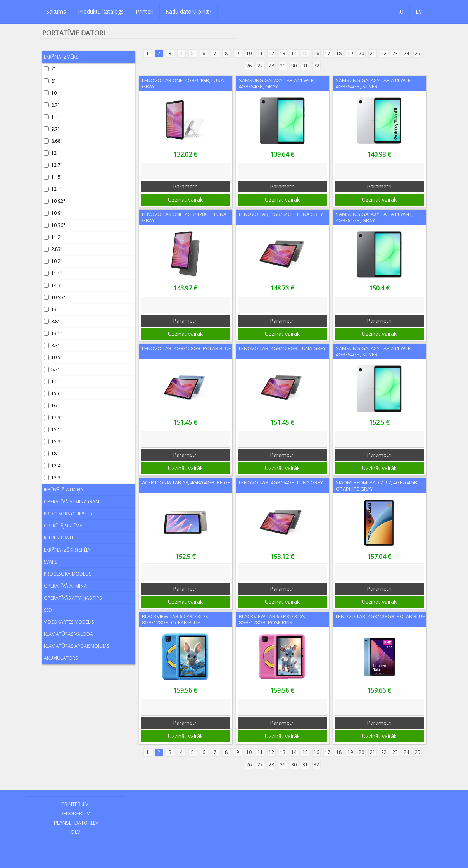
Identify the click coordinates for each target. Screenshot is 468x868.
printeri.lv (75, 804)
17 (328, 53)
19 (350, 53)
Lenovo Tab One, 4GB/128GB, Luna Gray (184, 217)
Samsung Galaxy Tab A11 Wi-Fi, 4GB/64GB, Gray (277, 83)
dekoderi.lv (75, 813)
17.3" (53, 418)
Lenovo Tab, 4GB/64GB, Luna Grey (281, 214)
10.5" (53, 357)
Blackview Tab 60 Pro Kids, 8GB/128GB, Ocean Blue (176, 619)
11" (51, 117)
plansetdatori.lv (75, 823)
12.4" (53, 466)
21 (373, 53)
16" (51, 405)
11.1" (53, 273)
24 (406, 53)
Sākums (56, 11)
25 (418, 53)
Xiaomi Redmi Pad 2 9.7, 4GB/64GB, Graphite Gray (377, 486)
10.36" (54, 225)
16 (316, 53)
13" (51, 309)
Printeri (145, 11)
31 (305, 66)
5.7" (52, 369)
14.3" (53, 285)
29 (283, 66)
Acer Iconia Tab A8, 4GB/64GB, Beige (186, 482)
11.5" (53, 177)
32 (316, 66)
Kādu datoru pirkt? (188, 11)
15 (305, 53)
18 (339, 53)
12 (271, 53)
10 (249, 53)
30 (294, 66)
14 (294, 53)
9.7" (52, 129)
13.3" (53, 478)
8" (50, 81)
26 (249, 66)
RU (400, 11)
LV (419, 11)
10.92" (54, 201)
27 (260, 66)
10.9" (53, 213)
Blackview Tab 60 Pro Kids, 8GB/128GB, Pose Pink (273, 619)
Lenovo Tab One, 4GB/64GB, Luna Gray (183, 83)
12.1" (53, 189)
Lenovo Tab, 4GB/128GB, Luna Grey (282, 348)
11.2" (53, 237)
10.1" (53, 93)
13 (283, 53)
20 (361, 53)
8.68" (53, 141)
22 (384, 53)
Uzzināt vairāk (185, 200)
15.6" (53, 393)
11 (260, 53)
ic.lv (75, 832)
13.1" (53, 333)
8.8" (52, 321)
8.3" (52, 345)
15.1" (53, 430)
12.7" (53, 165)
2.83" (53, 249)
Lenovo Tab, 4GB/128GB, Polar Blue (187, 348)
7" (50, 69)
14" (51, 381)
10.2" (53, 261)
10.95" (54, 297)
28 (271, 66)
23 (395, 53)
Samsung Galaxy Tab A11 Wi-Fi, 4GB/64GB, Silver (374, 83)
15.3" (53, 442)
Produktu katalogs (101, 11)
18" (51, 454)
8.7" (52, 105)
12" (51, 153)
